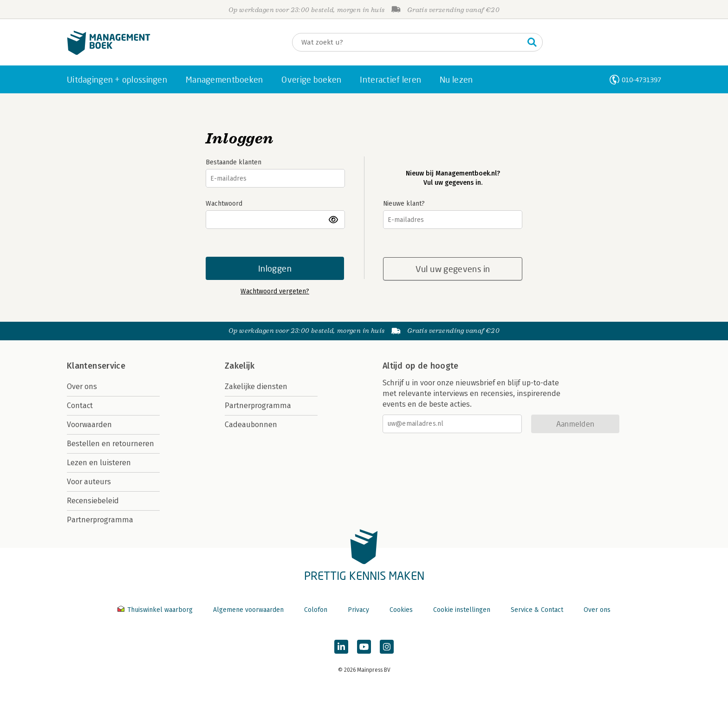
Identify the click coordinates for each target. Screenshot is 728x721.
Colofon (316, 610)
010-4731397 (641, 80)
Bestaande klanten (234, 162)
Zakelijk (240, 366)
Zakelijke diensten (256, 386)
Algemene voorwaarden (248, 610)
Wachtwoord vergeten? (275, 291)
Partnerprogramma (100, 520)
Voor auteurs (89, 482)
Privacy (358, 610)
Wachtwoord (224, 204)
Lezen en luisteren (99, 463)
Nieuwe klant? (404, 204)
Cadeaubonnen (251, 425)
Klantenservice (96, 366)
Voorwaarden (89, 425)
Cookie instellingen (462, 610)
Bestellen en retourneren (110, 444)
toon (334, 220)
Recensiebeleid (93, 501)
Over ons (82, 386)
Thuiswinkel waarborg (156, 610)
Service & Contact (537, 610)
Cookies (401, 610)
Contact (80, 406)
